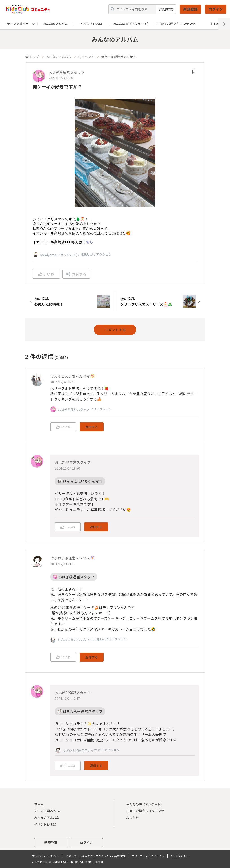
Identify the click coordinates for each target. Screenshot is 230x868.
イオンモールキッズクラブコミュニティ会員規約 (95, 856)
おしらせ (133, 818)
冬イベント (86, 57)
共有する (76, 274)
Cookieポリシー (181, 856)
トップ (34, 57)
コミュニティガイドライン (148, 856)
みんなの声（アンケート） (132, 24)
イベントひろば (91, 24)
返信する (92, 427)
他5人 (85, 254)
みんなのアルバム (55, 24)
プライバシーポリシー (45, 856)
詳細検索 (166, 9)
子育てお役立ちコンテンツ (176, 24)
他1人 (100, 639)
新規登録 (190, 9)
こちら (88, 242)
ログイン (216, 9)
